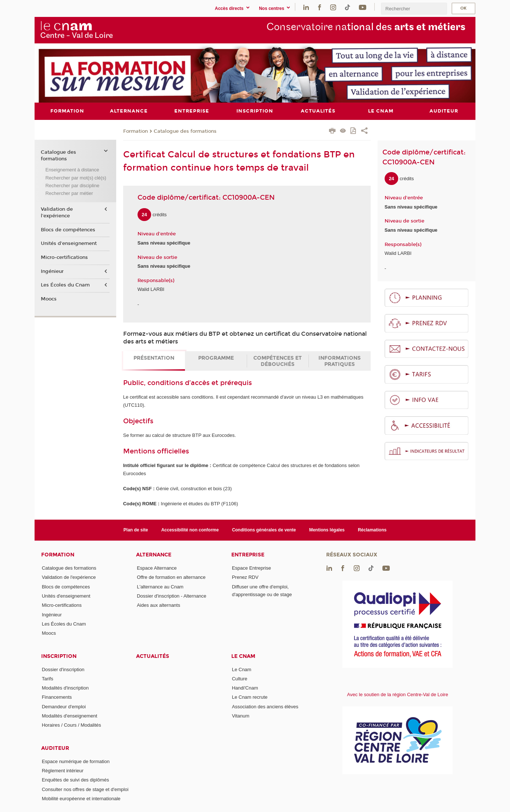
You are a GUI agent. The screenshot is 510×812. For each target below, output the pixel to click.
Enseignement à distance (72, 170)
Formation (135, 131)
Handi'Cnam (245, 688)
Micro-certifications (64, 257)
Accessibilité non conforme (190, 530)
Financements (57, 697)
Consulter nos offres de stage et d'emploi (85, 789)
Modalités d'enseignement (70, 716)
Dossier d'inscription (63, 669)
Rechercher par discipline (72, 186)
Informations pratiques (340, 361)
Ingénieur (52, 271)
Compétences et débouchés (278, 361)
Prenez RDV (245, 577)
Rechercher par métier (69, 193)
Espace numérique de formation (76, 761)
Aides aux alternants (158, 605)
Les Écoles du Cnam (65, 285)
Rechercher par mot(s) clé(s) (76, 177)
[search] (414, 9)
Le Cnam (243, 656)
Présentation (154, 358)
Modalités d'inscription (65, 688)
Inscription (59, 656)
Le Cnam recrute (250, 697)
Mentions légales (327, 530)
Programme (216, 358)
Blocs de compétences (68, 229)
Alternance (154, 555)
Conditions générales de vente (264, 530)
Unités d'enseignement (69, 243)
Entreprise (248, 555)
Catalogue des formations (185, 131)
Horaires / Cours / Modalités (72, 725)
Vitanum (241, 716)
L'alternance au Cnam (160, 586)
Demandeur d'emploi (64, 706)
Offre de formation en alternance (171, 577)
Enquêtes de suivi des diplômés (76, 780)
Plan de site (136, 530)
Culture (240, 678)
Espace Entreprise (252, 568)
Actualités (153, 656)
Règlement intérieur (63, 771)
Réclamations (372, 530)
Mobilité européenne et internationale (81, 799)
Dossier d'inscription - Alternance (172, 596)
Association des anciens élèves (265, 706)
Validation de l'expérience (57, 212)
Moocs (49, 299)
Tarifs (48, 678)
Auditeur (55, 748)
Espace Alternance (157, 568)
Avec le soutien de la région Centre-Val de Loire (398, 695)
